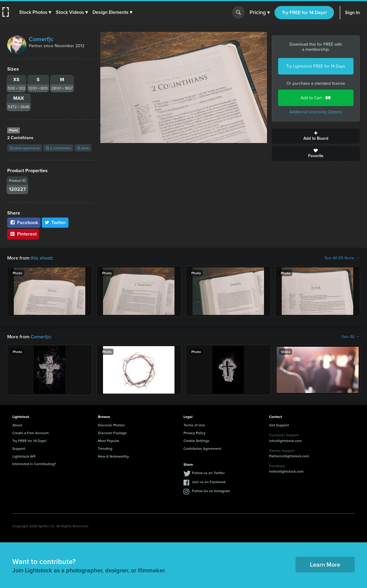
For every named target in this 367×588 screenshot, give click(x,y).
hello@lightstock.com (286, 471)
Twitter (55, 222)
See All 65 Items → (342, 258)
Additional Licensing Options (316, 112)
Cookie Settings (196, 441)
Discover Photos (111, 425)
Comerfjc (41, 39)
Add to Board (316, 136)
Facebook (24, 222)
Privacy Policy (194, 433)
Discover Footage (112, 433)
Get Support (279, 425)
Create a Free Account (30, 433)
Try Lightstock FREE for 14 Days (316, 66)
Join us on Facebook (209, 482)
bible (83, 148)
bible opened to (25, 148)
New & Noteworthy (113, 456)
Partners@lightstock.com (289, 456)
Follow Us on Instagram (211, 491)
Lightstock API (24, 456)
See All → (351, 337)
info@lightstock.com (285, 441)
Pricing (260, 13)
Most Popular (109, 441)
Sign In (352, 12)
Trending (105, 448)
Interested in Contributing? (34, 464)
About (17, 425)
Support (19, 448)
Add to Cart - (316, 98)
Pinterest (23, 234)
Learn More (325, 564)
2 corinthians (58, 148)
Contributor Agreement (202, 448)
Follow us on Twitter (208, 473)
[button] (35, 12)
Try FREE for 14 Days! (304, 12)
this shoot (41, 258)
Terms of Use (194, 425)
